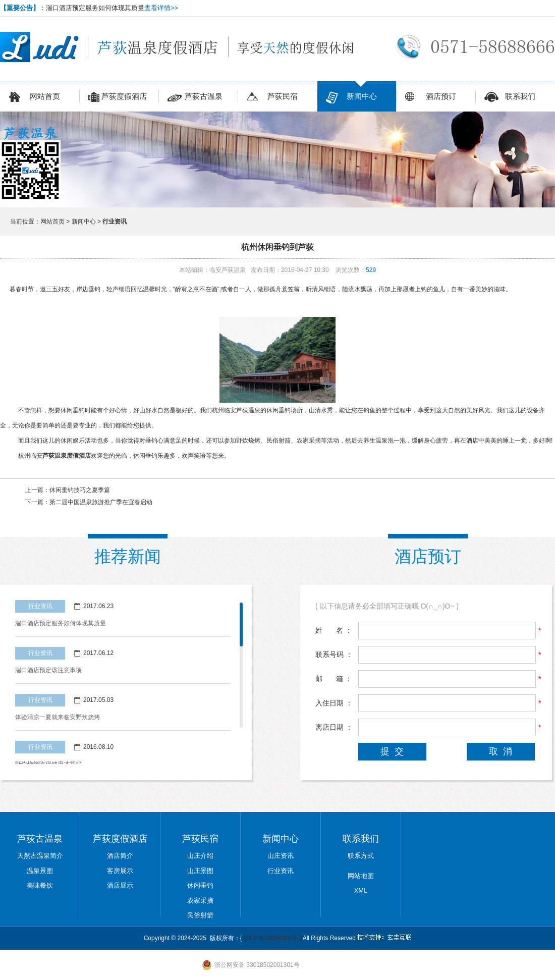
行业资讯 (281, 871)
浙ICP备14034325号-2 (272, 938)
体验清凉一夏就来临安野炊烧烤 (58, 717)
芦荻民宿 (272, 98)
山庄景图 (200, 871)
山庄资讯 (281, 856)
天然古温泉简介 (40, 856)
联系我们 (510, 98)
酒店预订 (431, 98)
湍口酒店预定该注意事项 (48, 670)
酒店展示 (120, 885)
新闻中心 (351, 98)
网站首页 (35, 98)
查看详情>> (161, 8)
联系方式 (361, 856)
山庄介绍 (200, 856)
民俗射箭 (200, 915)
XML (361, 890)
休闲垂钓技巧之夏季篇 (80, 490)
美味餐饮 (40, 885)
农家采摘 (200, 901)
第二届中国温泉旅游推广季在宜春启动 (101, 502)
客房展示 (120, 871)
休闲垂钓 (200, 885)
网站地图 (361, 876)
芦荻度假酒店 (118, 98)
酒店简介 (120, 856)
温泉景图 (40, 871)
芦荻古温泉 (195, 98)
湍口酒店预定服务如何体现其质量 (61, 623)
